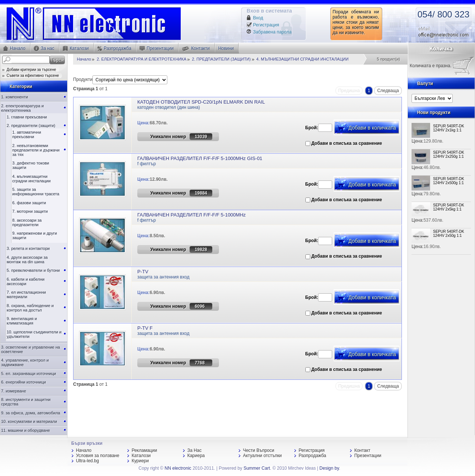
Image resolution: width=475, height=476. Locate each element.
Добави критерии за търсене (29, 70)
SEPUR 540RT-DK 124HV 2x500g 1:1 (449, 181)
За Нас (195, 450)
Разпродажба (114, 48)
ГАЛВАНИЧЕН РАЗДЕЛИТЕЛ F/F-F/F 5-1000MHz (191, 215)
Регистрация (266, 25)
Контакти (196, 49)
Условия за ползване (98, 456)
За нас (44, 48)
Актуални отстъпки (262, 456)
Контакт (362, 450)
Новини (226, 48)
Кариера (196, 456)
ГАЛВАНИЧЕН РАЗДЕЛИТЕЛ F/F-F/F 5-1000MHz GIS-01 (200, 158)
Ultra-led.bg (88, 461)
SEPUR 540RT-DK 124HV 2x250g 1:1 (449, 154)
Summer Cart (257, 468)
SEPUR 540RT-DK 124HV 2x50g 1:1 (449, 234)
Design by (329, 468)
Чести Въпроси (259, 450)
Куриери (140, 461)
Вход (258, 18)
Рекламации (144, 450)
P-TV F (145, 328)
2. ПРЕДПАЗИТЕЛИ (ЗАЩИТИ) (221, 59)
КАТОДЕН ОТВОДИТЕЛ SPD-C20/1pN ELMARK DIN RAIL (201, 102)
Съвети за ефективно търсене (31, 76)
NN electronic (178, 468)
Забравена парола (272, 32)
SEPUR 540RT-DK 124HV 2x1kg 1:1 (449, 128)
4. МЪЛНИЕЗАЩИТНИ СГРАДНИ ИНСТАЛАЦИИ (303, 59)
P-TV (143, 272)
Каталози (76, 48)
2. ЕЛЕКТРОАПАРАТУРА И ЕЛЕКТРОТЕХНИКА (141, 59)
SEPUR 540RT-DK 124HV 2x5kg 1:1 (449, 207)
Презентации (156, 48)
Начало (14, 48)
